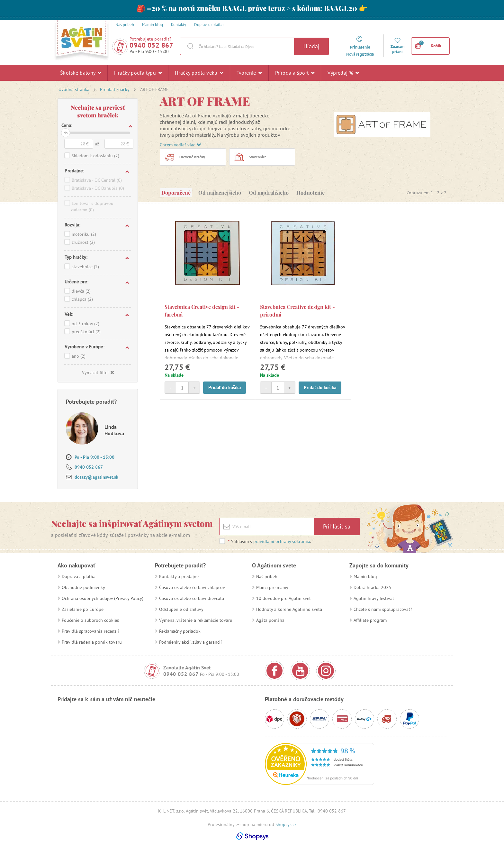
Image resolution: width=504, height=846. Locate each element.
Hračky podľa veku (199, 73)
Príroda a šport (295, 73)
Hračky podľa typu (138, 73)
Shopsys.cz (286, 824)
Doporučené (176, 193)
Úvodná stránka (74, 89)
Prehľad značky (115, 89)
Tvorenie (249, 73)
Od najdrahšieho (269, 193)
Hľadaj (311, 46)
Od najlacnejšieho (220, 193)
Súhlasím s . (269, 541)
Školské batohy (81, 73)
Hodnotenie (310, 193)
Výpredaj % (343, 73)
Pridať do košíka (225, 387)
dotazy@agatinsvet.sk (96, 477)
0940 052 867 (151, 45)
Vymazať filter (98, 372)
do (66, 133)
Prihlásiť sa (337, 526)
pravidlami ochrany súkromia (282, 541)
